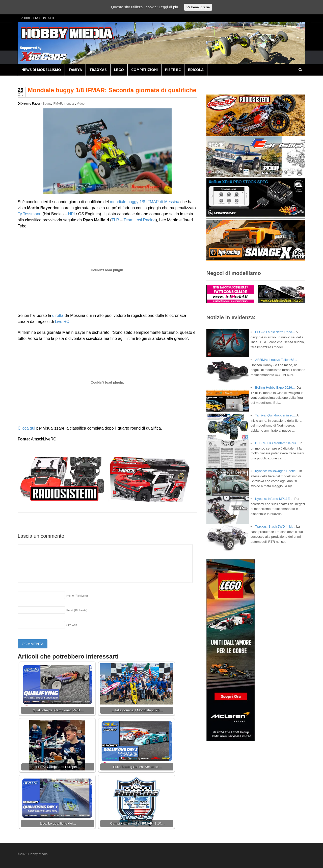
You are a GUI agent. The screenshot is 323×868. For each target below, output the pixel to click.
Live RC (62, 322)
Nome (77, 596)
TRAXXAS (98, 70)
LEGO (119, 70)
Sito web (72, 625)
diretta (58, 315)
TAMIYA (75, 70)
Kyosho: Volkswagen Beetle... (277, 471)
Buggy (47, 104)
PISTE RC (173, 70)
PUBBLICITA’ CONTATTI (37, 18)
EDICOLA (196, 70)
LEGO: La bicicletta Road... (275, 332)
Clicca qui (26, 428)
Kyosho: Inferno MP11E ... (274, 499)
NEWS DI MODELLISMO (41, 70)
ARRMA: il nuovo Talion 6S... (276, 360)
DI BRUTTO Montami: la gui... (277, 443)
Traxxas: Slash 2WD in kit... (275, 526)
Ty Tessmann (30, 214)
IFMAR (57, 104)
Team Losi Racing (139, 220)
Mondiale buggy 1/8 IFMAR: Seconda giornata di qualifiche (112, 90)
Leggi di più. (169, 7)
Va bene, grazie (198, 7)
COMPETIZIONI (144, 70)
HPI (72, 214)
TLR (115, 220)
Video (81, 104)
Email (77, 610)
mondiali (70, 104)
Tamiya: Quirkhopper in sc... (275, 415)
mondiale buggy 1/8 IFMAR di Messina (145, 202)
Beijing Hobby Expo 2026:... (275, 388)
